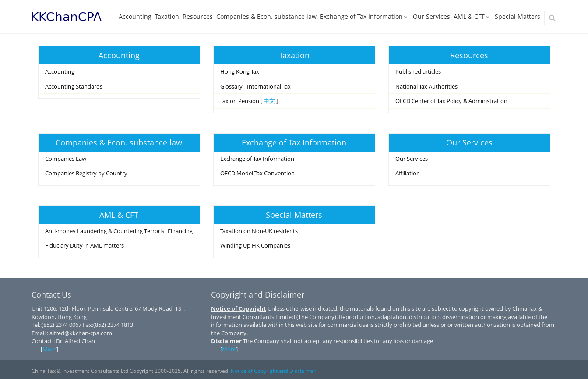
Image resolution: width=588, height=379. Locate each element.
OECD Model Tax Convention (257, 173)
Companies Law (66, 159)
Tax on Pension (240, 101)
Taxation (167, 16)
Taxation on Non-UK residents (259, 231)
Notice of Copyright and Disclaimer (273, 371)
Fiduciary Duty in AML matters (85, 245)
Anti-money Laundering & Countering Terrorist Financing (119, 231)
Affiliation (408, 173)
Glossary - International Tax (255, 86)
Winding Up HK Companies (255, 245)
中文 (269, 101)
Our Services (431, 16)
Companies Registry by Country (86, 173)
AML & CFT (472, 16)
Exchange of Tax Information (365, 16)
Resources (198, 16)
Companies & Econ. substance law (266, 16)
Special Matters (518, 16)
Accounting (135, 16)
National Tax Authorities (426, 86)
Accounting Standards (74, 86)
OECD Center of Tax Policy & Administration (451, 101)
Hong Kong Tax (240, 71)
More (49, 349)
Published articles (418, 71)
